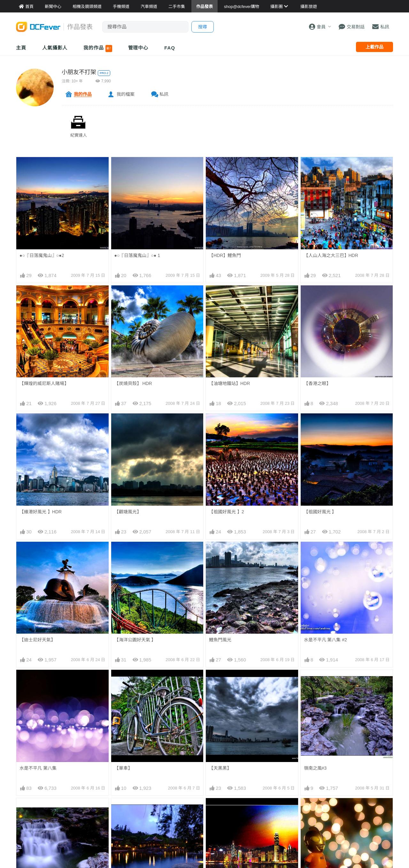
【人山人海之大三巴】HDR (331, 255)
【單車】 (123, 768)
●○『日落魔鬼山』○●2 (42, 255)
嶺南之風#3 (315, 768)
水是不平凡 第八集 (38, 768)
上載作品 (374, 47)
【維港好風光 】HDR (41, 512)
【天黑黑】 (220, 768)
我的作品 (98, 49)
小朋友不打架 (79, 72)
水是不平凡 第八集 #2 (325, 640)
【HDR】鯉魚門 (225, 255)
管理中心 (138, 48)
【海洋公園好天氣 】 (135, 640)
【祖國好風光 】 (320, 512)
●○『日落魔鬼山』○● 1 (137, 255)
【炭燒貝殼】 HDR (133, 383)
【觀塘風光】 (128, 512)
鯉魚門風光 (220, 640)
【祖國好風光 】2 (227, 512)
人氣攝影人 (55, 48)
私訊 (164, 94)
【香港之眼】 (317, 383)
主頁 (21, 48)
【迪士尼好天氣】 (37, 640)
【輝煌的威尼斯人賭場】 (44, 383)
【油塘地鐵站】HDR (229, 383)
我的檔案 (126, 94)
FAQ (170, 48)
